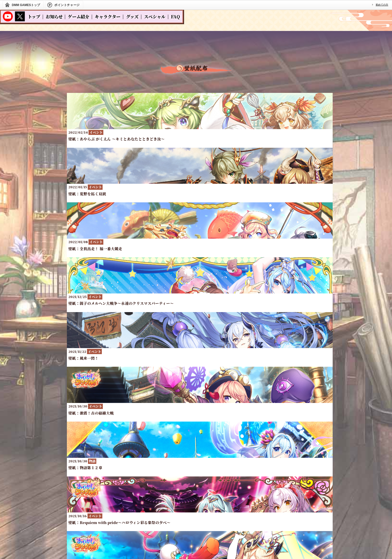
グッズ (132, 16)
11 (266, 323)
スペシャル (155, 16)
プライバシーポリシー (180, 508)
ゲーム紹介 (79, 16)
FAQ (176, 16)
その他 (243, 103)
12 (282, 323)
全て (147, 103)
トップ (34, 16)
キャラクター (108, 16)
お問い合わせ (220, 508)
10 (251, 323)
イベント (180, 103)
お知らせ (54, 16)
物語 (212, 103)
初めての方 (382, 5)
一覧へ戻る (196, 346)
